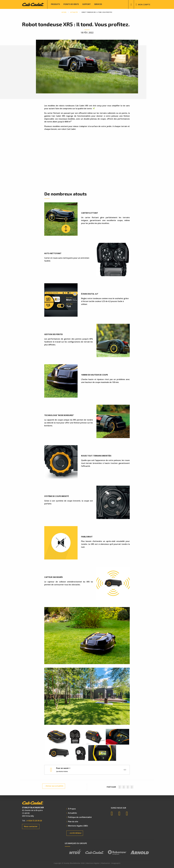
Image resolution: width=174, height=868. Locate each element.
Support (87, 4)
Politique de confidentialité (80, 817)
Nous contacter (31, 826)
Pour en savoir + (63, 768)
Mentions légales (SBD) (78, 826)
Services (98, 4)
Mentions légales (93, 863)
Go (125, 770)
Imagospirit (116, 863)
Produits (55, 4)
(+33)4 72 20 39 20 (34, 821)
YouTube (121, 814)
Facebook (114, 814)
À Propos (72, 809)
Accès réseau (75, 833)
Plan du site (73, 822)
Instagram (129, 814)
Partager (111, 787)
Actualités (72, 813)
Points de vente (71, 4)
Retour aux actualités (54, 786)
